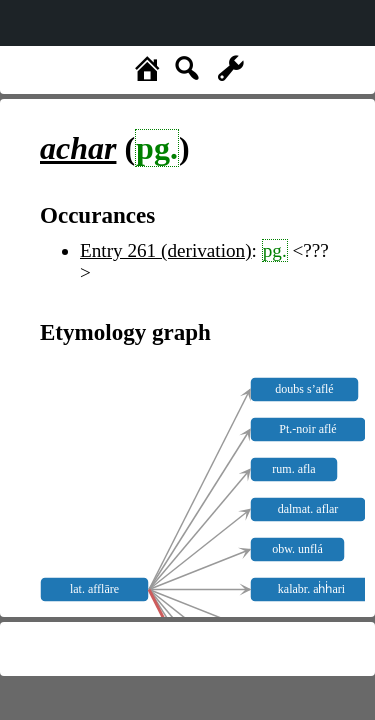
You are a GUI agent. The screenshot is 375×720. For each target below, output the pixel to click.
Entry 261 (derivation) (166, 250)
